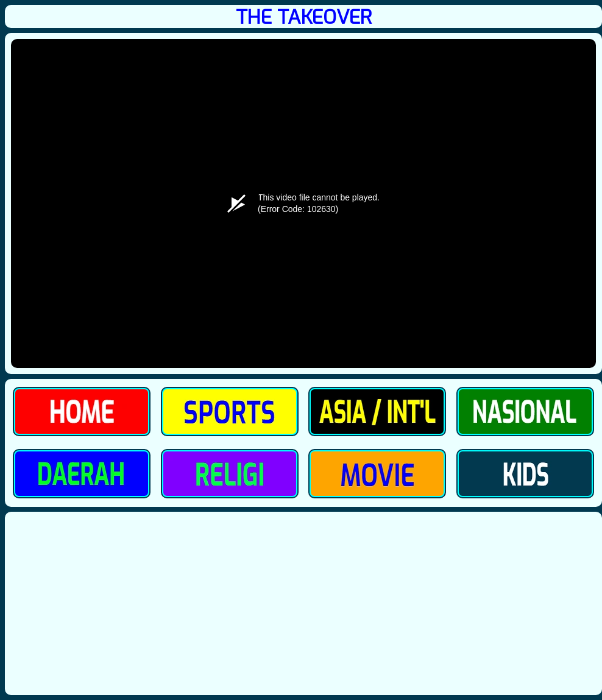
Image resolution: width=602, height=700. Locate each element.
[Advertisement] (303, 603)
